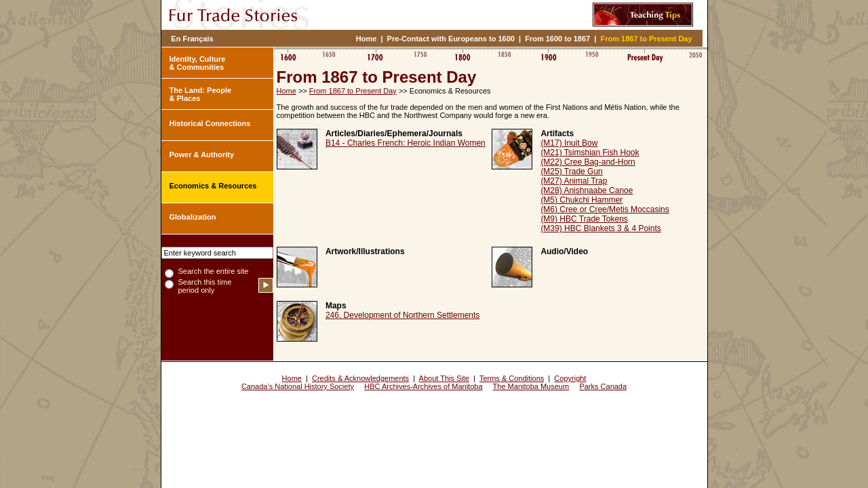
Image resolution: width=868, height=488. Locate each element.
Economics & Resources (213, 186)
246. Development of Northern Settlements (402, 315)
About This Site (444, 378)
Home (367, 39)
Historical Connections (210, 123)
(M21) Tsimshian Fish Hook (590, 152)
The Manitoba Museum (531, 386)
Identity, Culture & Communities (198, 63)
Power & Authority (202, 155)
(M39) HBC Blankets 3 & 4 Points (600, 228)
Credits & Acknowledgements (360, 378)
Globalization (193, 217)
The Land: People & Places (201, 94)
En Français (192, 39)
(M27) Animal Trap (574, 181)
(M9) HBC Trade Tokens (584, 219)
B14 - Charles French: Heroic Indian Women (406, 143)
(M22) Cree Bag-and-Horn (588, 162)
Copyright (570, 378)
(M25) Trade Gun (571, 171)
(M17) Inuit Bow (569, 143)
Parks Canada (603, 386)
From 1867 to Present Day (647, 39)
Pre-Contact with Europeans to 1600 (451, 39)
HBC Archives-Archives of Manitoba (423, 386)
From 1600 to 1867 (557, 39)
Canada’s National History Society (298, 386)
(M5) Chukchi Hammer (581, 200)
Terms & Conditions (512, 378)
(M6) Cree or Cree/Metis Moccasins (605, 209)
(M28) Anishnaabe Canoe (587, 190)
